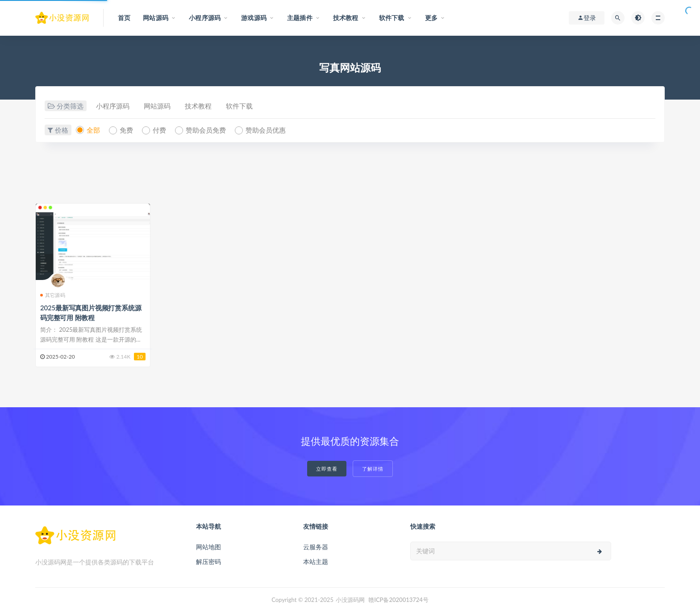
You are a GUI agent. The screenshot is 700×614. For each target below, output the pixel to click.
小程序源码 (113, 106)
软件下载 (239, 106)
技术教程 (198, 106)
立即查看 (327, 469)
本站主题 (316, 562)
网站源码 (157, 106)
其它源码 (53, 295)
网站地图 (208, 547)
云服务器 (316, 547)
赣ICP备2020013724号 (398, 600)
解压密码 (208, 562)
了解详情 (373, 469)
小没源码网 (350, 600)
